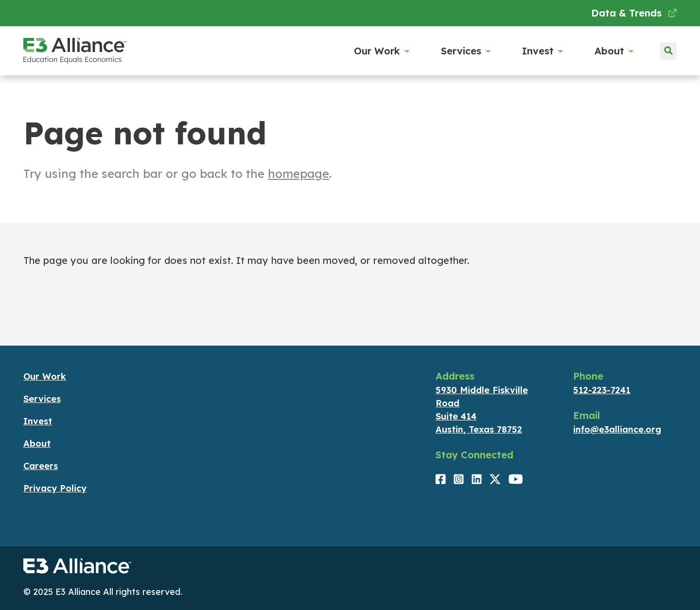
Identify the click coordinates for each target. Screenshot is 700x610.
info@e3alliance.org (617, 429)
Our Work (381, 51)
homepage (298, 174)
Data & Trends (634, 13)
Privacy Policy (55, 488)
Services (465, 51)
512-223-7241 (602, 390)
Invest (542, 51)
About (613, 51)
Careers (41, 466)
